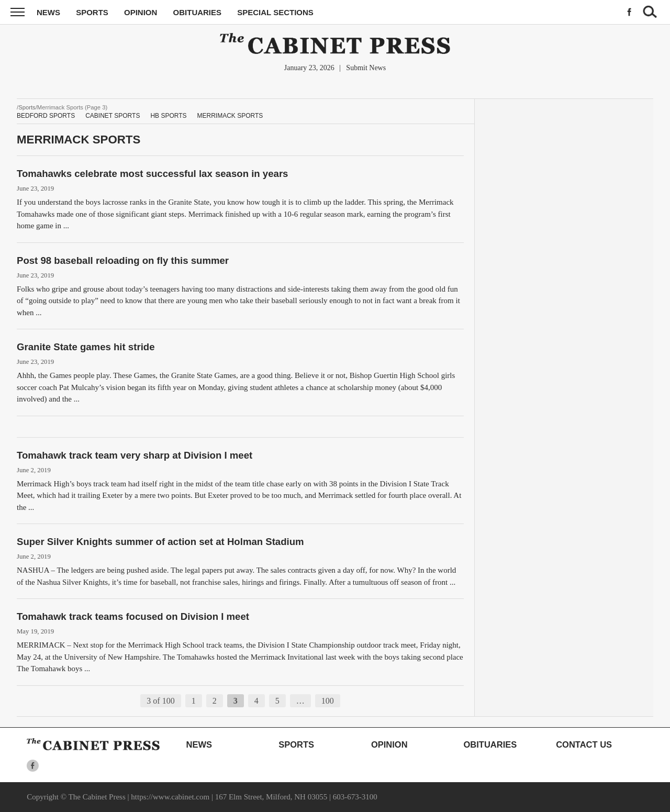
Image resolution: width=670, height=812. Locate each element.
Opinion (141, 12)
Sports (92, 12)
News (48, 12)
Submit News (366, 68)
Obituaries (198, 12)
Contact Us (584, 744)
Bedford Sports (46, 116)
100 (328, 701)
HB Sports (168, 116)
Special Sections (275, 12)
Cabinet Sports (113, 116)
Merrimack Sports (230, 116)
